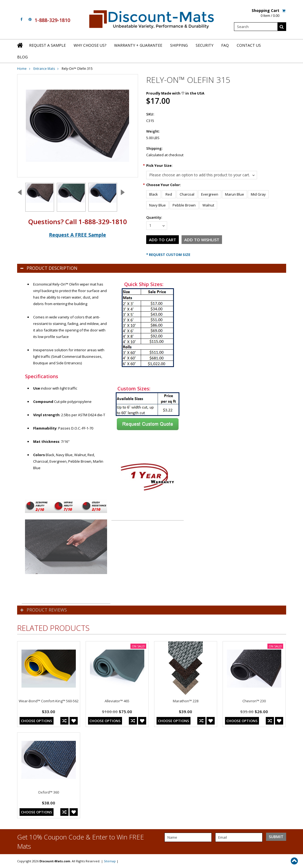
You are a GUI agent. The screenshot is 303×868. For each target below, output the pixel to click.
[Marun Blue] (235, 194)
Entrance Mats (44, 69)
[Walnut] (208, 205)
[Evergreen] (210, 194)
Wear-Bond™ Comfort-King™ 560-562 (49, 701)
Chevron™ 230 (254, 701)
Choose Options (37, 721)
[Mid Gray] (258, 194)
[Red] (169, 194)
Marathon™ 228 (186, 701)
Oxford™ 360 (49, 792)
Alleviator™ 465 (117, 701)
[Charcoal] (187, 194)
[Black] (154, 194)
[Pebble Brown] (184, 205)
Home (22, 69)
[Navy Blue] (157, 205)
